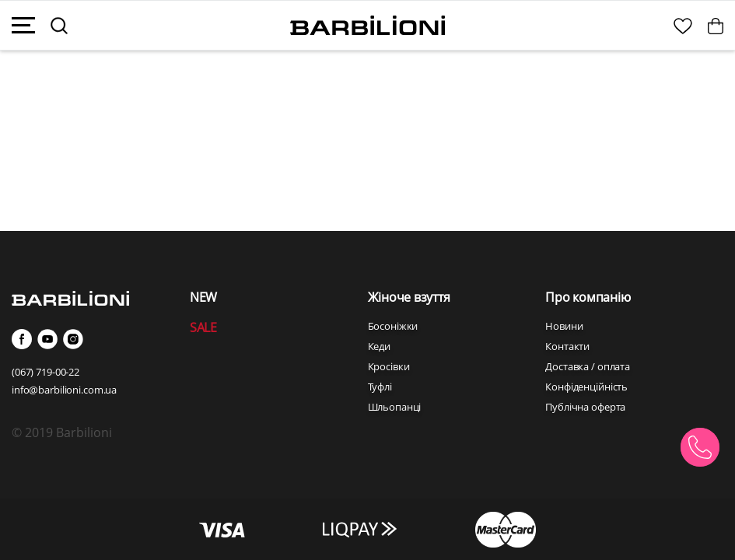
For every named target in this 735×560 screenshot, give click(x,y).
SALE (203, 327)
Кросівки (389, 366)
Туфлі (380, 387)
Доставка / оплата (588, 366)
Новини (564, 326)
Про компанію (588, 297)
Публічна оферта (585, 407)
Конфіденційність (586, 387)
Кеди (379, 346)
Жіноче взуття (409, 297)
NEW (203, 297)
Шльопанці (395, 407)
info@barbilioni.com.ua (64, 390)
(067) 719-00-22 (45, 372)
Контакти (567, 346)
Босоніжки (393, 326)
